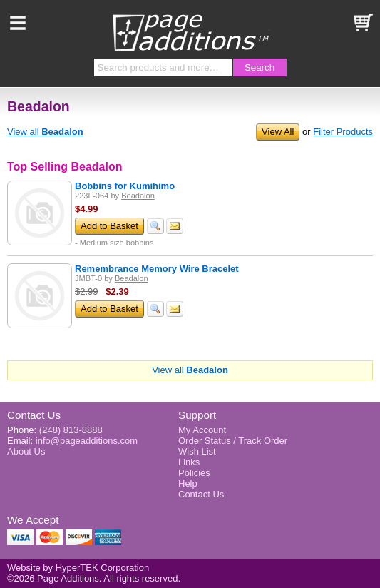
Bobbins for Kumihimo (125, 186)
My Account (202, 430)
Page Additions (190, 32)
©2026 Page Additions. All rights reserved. (94, 578)
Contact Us (34, 415)
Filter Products (343, 132)
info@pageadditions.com (87, 441)
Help (188, 483)
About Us (26, 451)
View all (45, 132)
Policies (194, 473)
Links (189, 462)
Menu (18, 23)
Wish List (197, 451)
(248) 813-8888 (71, 430)
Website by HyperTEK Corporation (78, 568)
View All (278, 132)
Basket (362, 23)
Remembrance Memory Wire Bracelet (157, 269)
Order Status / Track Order (233, 441)
